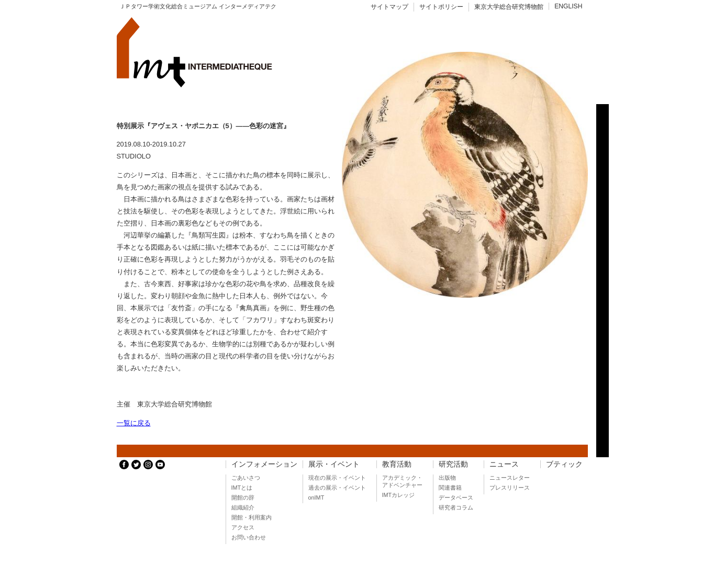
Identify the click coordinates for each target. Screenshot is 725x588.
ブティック (564, 464)
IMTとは (242, 488)
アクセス (243, 527)
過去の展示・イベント (337, 488)
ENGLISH (568, 6)
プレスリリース (510, 488)
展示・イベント (334, 464)
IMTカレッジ (399, 495)
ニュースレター (510, 478)
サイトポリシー (441, 7)
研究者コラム (456, 507)
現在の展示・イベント (337, 478)
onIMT (316, 497)
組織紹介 (243, 507)
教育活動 (397, 464)
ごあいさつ (246, 478)
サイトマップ (389, 7)
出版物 (447, 478)
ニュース (504, 464)
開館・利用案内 (252, 517)
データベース (456, 497)
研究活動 (453, 464)
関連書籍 (450, 488)
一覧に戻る (134, 423)
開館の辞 (243, 497)
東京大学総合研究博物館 (509, 7)
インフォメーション (264, 464)
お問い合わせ (249, 537)
